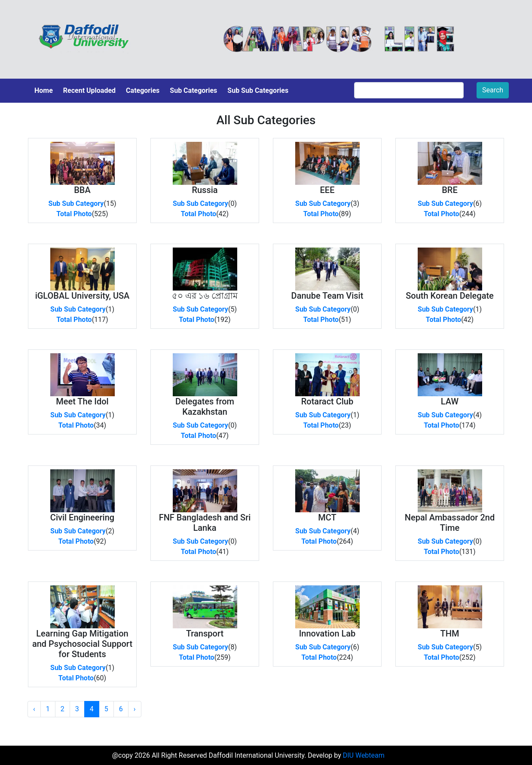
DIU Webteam (364, 755)
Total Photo (74, 214)
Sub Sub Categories (258, 90)
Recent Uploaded (89, 90)
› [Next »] (135, 709)
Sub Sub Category (76, 203)
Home (44, 90)
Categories (143, 90)
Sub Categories (193, 90)
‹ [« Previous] (34, 709)
